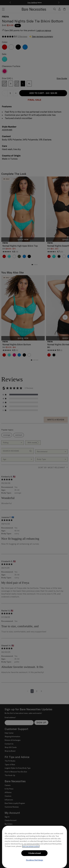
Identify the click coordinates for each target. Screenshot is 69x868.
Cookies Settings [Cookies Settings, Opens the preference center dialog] (35, 860)
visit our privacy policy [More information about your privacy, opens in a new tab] (31, 846)
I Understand (34, 853)
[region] (34, 847)
